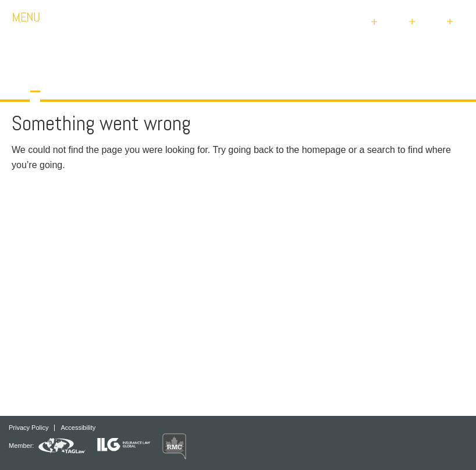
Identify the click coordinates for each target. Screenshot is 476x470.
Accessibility (78, 428)
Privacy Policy (29, 428)
